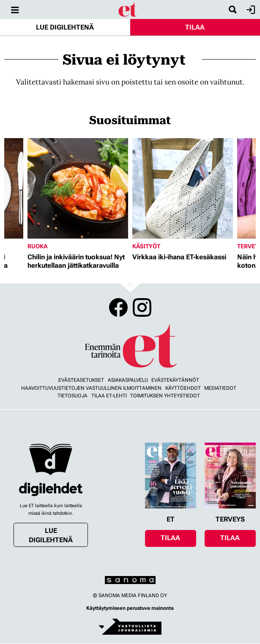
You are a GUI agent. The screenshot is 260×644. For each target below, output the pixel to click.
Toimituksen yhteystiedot (165, 396)
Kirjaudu (250, 10)
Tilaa (195, 27)
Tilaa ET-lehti (109, 396)
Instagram (142, 307)
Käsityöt (146, 246)
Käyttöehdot (183, 388)
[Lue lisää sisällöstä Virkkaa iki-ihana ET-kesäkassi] (183, 188)
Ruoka (37, 246)
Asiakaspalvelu (128, 380)
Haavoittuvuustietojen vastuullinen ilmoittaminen (91, 388)
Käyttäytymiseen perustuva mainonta (130, 608)
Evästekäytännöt (175, 380)
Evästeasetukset (81, 380)
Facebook (118, 307)
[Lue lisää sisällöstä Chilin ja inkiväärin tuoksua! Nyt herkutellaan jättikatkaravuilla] (78, 188)
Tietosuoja (73, 396)
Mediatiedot (220, 388)
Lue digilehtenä (65, 27)
